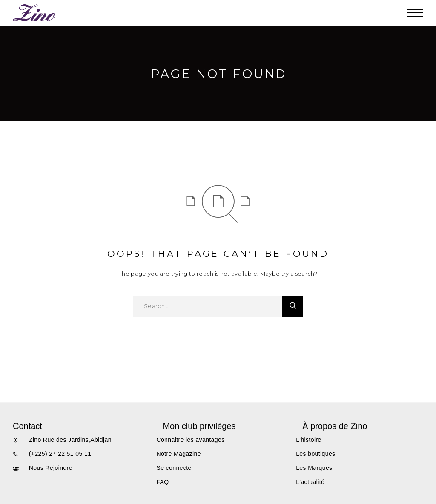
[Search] (293, 306)
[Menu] (415, 13)
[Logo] (34, 13)
